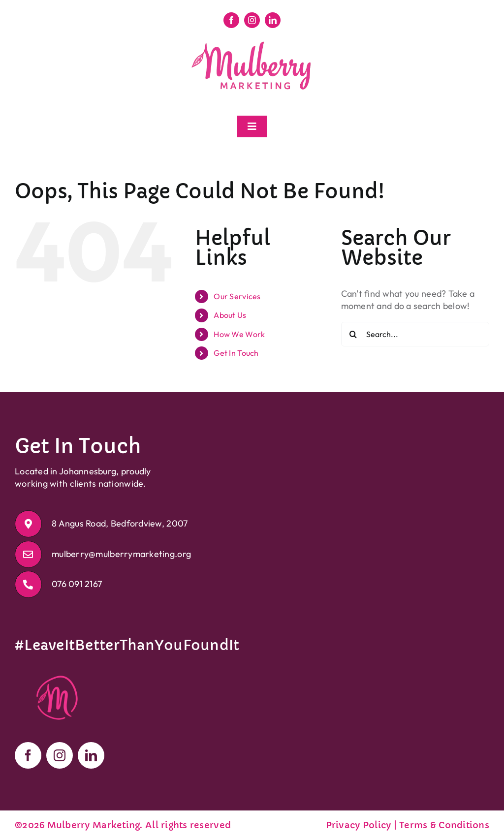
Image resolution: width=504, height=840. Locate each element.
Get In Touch (236, 353)
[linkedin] (273, 20)
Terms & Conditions (444, 825)
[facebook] (231, 20)
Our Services (237, 296)
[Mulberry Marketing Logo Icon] (58, 668)
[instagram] (252, 20)
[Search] (353, 334)
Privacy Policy (359, 825)
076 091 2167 (77, 584)
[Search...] (415, 334)
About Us (230, 315)
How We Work (239, 334)
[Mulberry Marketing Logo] (252, 42)
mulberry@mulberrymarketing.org (121, 554)
